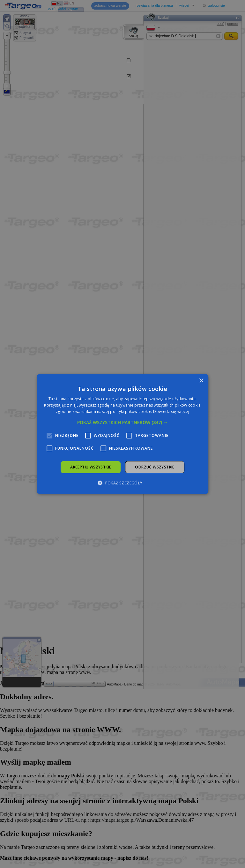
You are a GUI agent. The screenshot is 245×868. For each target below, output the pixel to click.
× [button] (201, 381)
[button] (122, 423)
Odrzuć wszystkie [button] (155, 467)
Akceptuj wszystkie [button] (91, 467)
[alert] (122, 434)
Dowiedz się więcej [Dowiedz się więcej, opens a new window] (171, 412)
